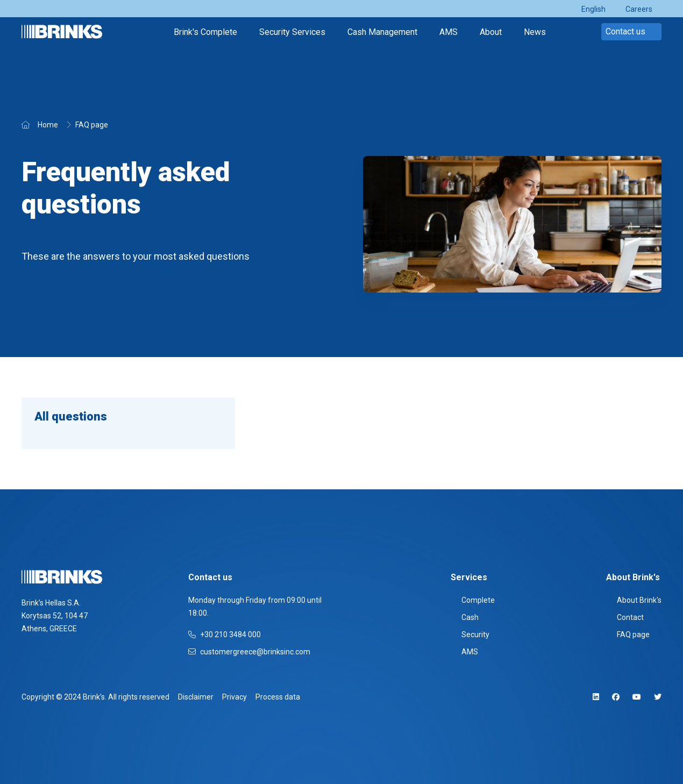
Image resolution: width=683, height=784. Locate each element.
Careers (639, 9)
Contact (625, 617)
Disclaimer (196, 697)
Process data (278, 697)
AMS (464, 652)
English (593, 9)
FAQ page (92, 125)
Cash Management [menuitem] (382, 32)
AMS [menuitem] (449, 32)
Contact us (631, 31)
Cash (465, 617)
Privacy (234, 697)
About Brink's (634, 600)
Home (48, 125)
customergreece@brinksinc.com (249, 652)
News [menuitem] (535, 32)
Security (470, 635)
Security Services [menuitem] (292, 32)
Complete (473, 600)
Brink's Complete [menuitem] (205, 32)
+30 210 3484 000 (225, 635)
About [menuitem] (491, 32)
